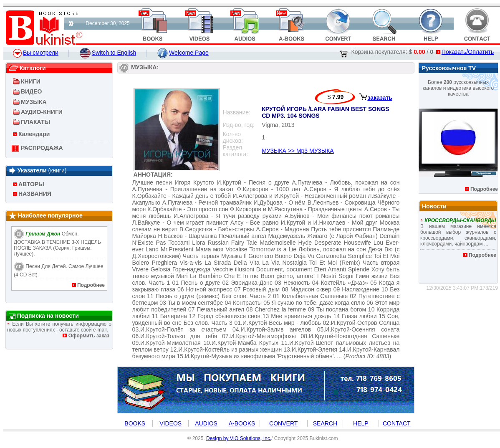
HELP (361, 423)
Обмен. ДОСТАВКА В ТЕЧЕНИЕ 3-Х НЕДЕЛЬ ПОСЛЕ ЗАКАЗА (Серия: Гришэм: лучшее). (57, 244)
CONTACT (397, 423)
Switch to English (108, 53)
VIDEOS (170, 423)
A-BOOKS (242, 423)
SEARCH (325, 423)
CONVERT (283, 423)
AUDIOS (206, 423)
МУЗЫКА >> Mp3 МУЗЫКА (298, 151)
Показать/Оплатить (465, 52)
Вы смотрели (36, 53)
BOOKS (135, 423)
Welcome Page (183, 53)
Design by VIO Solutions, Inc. (239, 438)
